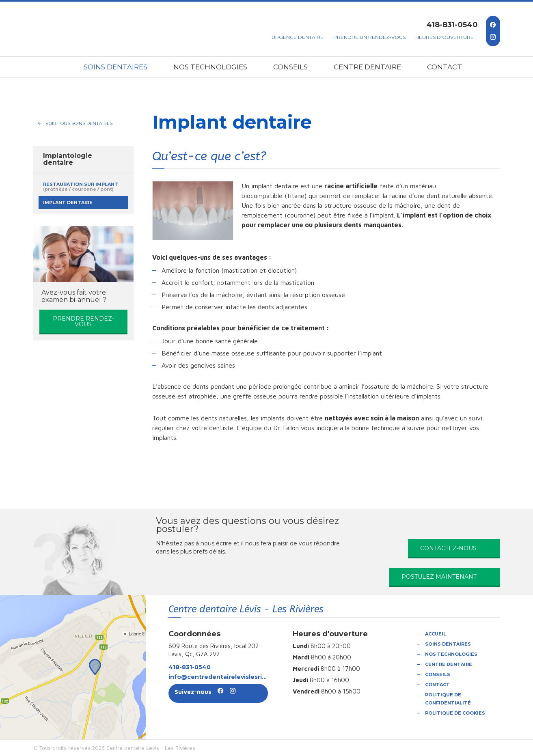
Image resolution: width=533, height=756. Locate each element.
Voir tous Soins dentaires (79, 124)
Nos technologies (210, 67)
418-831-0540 (452, 25)
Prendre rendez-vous (83, 321)
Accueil (436, 634)
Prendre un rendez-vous (369, 37)
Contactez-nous (448, 548)
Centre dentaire (367, 67)
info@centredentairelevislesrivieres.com (218, 677)
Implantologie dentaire (68, 159)
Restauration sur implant (81, 187)
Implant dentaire (68, 202)
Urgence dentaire (298, 37)
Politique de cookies (455, 713)
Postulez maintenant (439, 577)
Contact (445, 67)
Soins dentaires (115, 67)
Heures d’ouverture (445, 37)
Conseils (290, 67)
